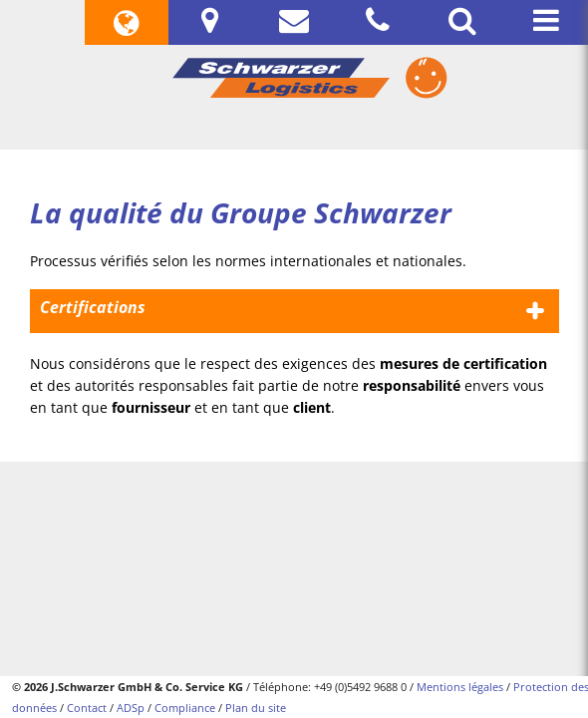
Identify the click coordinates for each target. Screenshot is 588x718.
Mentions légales (460, 687)
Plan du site (256, 708)
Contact (87, 708)
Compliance (185, 708)
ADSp (131, 708)
